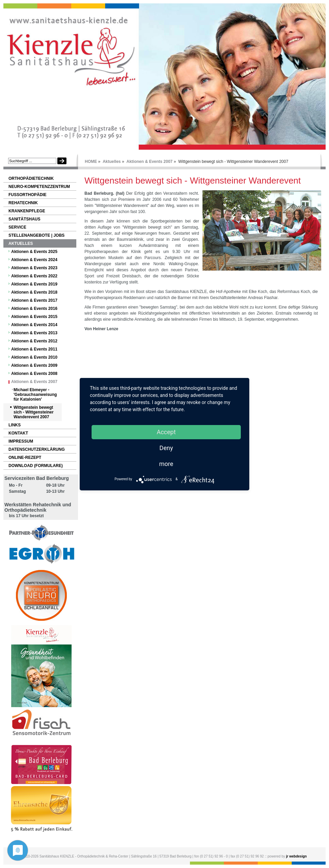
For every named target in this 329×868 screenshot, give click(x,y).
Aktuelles (112, 162)
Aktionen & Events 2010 (34, 357)
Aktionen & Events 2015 (34, 317)
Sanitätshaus (24, 219)
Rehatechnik (23, 203)
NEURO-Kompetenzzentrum (39, 187)
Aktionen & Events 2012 (34, 341)
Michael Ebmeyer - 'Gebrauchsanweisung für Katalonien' (35, 395)
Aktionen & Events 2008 (34, 374)
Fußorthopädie (27, 195)
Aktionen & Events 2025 (34, 252)
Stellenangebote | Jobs (36, 235)
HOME (91, 162)
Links (15, 425)
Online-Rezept (25, 458)
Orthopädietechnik (31, 178)
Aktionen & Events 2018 (34, 292)
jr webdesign (296, 856)
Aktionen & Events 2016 (34, 309)
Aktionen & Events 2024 (34, 260)
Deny (166, 448)
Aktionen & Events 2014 (34, 325)
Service (17, 227)
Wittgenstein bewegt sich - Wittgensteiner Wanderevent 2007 (34, 412)
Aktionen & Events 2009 (34, 365)
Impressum (21, 441)
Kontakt (18, 433)
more (166, 464)
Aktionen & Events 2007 (150, 162)
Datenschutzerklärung (37, 449)
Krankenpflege (27, 211)
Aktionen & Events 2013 (34, 333)
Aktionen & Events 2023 (34, 268)
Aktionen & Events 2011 (34, 349)
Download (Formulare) (36, 466)
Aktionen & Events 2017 (34, 300)
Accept (166, 432)
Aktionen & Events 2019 (34, 284)
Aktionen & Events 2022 (34, 276)
